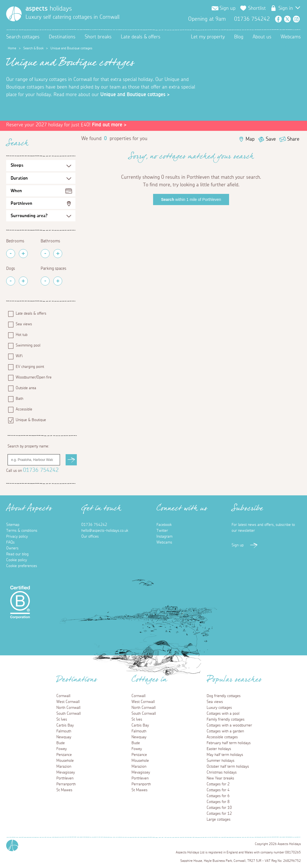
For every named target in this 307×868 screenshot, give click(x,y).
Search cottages (23, 37)
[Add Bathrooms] (58, 254)
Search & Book (33, 48)
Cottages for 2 (218, 784)
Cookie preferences (22, 566)
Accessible (24, 409)
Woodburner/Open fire (34, 377)
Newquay (64, 737)
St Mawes (64, 790)
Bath (19, 399)
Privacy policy (17, 537)
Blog (239, 37)
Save (271, 139)
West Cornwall (68, 702)
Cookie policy (17, 560)
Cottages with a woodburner (229, 725)
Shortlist (257, 8)
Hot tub (22, 335)
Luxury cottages (219, 708)
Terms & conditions (22, 531)
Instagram (296, 19)
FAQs (10, 542)
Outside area (26, 388)
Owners (12, 548)
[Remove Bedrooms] (11, 254)
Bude (61, 743)
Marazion (64, 767)
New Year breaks (220, 778)
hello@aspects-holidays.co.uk (105, 531)
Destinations (62, 37)
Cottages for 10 (219, 808)
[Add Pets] (23, 281)
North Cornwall (68, 708)
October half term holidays (228, 767)
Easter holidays (219, 749)
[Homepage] (14, 14)
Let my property (208, 37)
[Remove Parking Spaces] (45, 281)
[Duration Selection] (41, 178)
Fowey (62, 749)
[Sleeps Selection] (41, 166)
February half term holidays (229, 743)
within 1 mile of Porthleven (191, 199)
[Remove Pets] (11, 281)
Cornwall (63, 696)
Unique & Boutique (31, 420)
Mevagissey (66, 772)
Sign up (228, 8)
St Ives (62, 720)
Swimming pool (28, 345)
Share (293, 139)
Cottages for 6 (218, 796)
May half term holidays (225, 755)
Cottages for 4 (218, 790)
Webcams (291, 37)
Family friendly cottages (226, 720)
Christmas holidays (222, 772)
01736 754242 (41, 470)
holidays (49, 9)
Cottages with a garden (225, 731)
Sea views (24, 324)
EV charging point (30, 367)
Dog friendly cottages (224, 696)
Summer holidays (221, 761)
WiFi (19, 356)
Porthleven (21, 203)
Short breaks (98, 37)
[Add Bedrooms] (23, 254)
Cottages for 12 (219, 814)
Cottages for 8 (218, 802)
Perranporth (66, 784)
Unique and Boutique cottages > (135, 95)
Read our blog (17, 554)
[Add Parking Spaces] (58, 281)
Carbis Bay (65, 725)
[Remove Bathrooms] (45, 254)
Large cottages (219, 820)
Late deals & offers (141, 37)
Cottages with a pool (223, 714)
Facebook (278, 19)
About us (262, 37)
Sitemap (13, 525)
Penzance (64, 755)
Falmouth (64, 731)
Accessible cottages (222, 737)
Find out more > (109, 125)
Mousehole (65, 761)
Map (250, 139)
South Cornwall (69, 714)
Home (12, 48)
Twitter (287, 19)
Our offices (90, 537)
